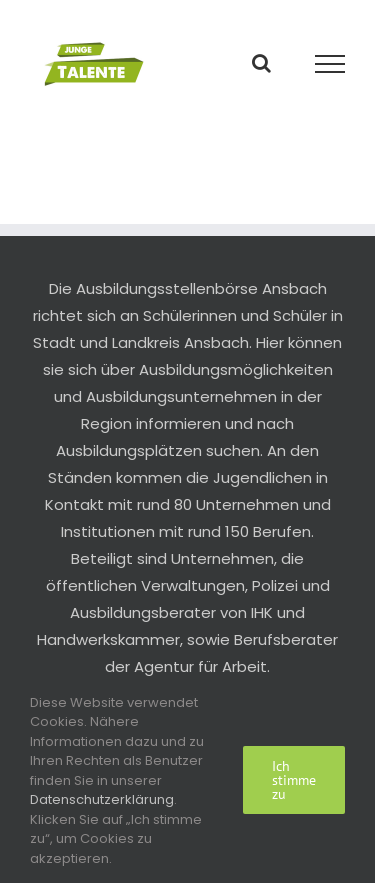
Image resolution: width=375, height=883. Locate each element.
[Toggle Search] (261, 63)
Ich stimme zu (294, 780)
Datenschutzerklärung (102, 799)
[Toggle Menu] (330, 64)
